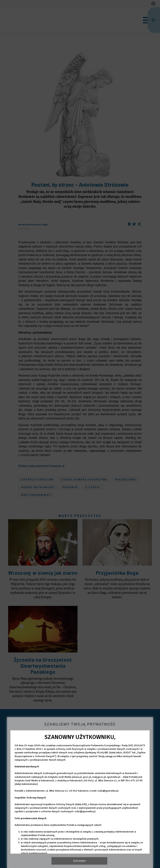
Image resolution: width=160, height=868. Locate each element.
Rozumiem (79, 861)
